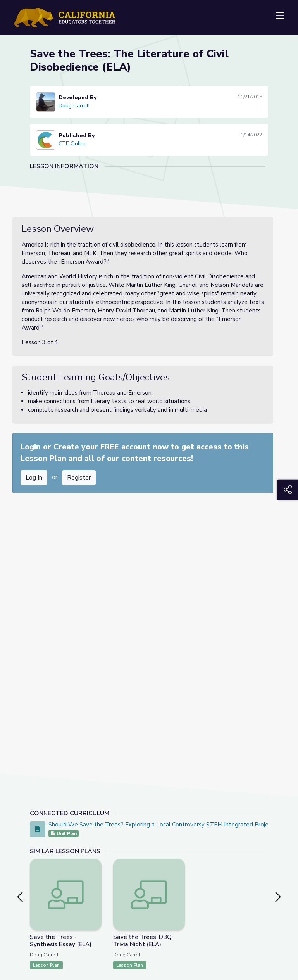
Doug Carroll (74, 106)
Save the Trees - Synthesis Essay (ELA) (61, 941)
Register (79, 478)
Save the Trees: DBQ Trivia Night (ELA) (142, 941)
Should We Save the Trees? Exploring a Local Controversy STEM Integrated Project (161, 825)
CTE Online (73, 144)
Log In (34, 478)
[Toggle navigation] (279, 16)
